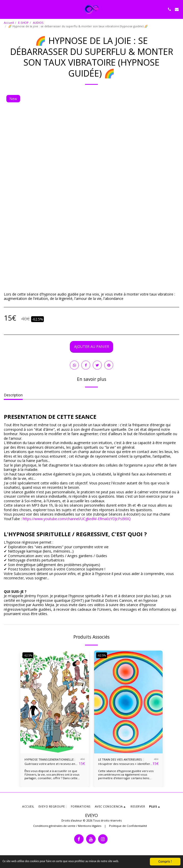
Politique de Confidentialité (128, 826)
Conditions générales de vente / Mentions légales (67, 826)
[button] (6, 9)
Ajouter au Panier (92, 346)
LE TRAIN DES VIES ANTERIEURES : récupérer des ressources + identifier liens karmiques (124, 762)
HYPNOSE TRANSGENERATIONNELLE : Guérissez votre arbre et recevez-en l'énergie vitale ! (50, 762)
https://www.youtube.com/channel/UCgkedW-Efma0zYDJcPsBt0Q (77, 519)
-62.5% (28, 655)
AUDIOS (38, 23)
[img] (55, 702)
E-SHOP (23, 23)
